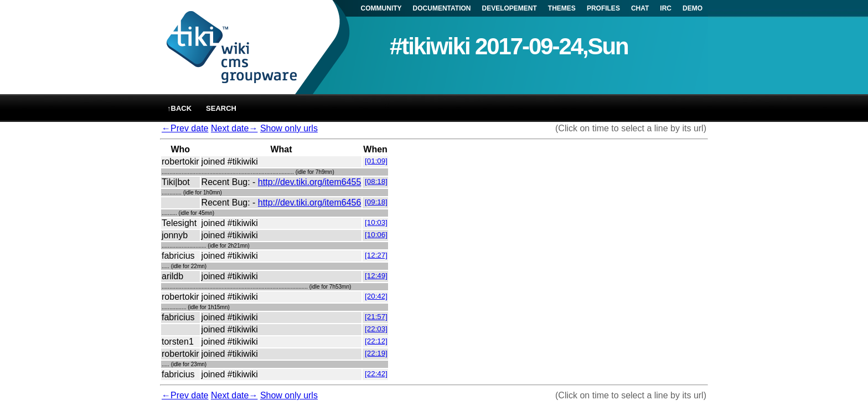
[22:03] (376, 329)
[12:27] (376, 255)
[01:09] (376, 161)
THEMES (562, 8)
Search (221, 108)
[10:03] (376, 222)
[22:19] (376, 353)
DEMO (693, 8)
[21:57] (376, 317)
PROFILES (603, 8)
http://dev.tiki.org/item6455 (309, 182)
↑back (179, 108)
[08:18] (376, 181)
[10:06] (376, 235)
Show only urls (289, 128)
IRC (666, 8)
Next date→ (234, 128)
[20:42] (376, 296)
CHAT (640, 8)
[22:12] (376, 341)
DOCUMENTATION (442, 8)
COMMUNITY (381, 8)
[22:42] (376, 374)
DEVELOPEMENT (510, 8)
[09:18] (376, 202)
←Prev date (185, 128)
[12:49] (376, 276)
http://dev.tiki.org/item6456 (309, 202)
